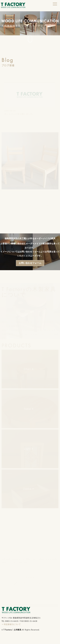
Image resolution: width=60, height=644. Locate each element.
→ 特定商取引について (11, 624)
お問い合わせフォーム (30, 263)
